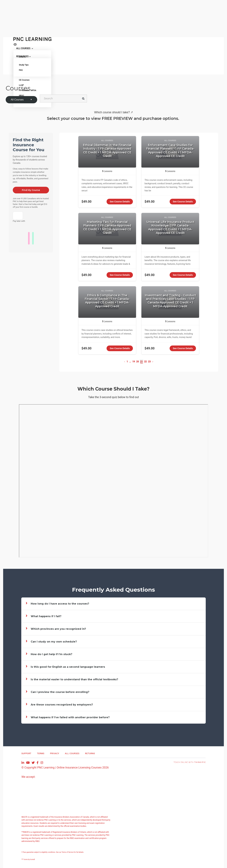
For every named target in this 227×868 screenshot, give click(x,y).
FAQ (21, 70)
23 (149, 362)
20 (138, 362)
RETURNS (90, 753)
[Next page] (153, 362)
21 (142, 362)
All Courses (72, 753)
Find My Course (31, 190)
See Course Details (120, 202)
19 (134, 362)
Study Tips (24, 65)
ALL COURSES (25, 48)
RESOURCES (23, 56)
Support (26, 753)
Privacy (55, 753)
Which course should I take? (113, 112)
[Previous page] (125, 362)
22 (146, 362)
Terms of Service (68, 852)
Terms (41, 753)
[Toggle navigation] (15, 44)
